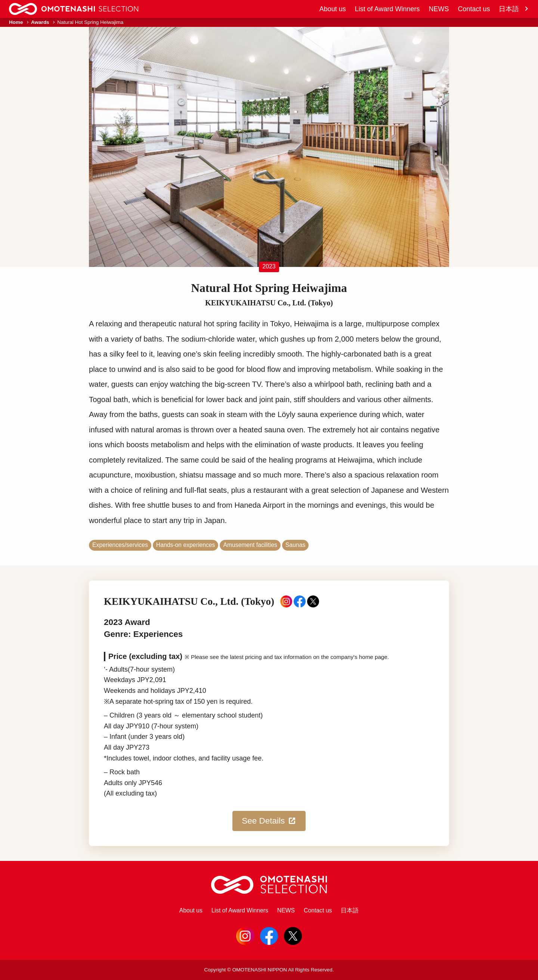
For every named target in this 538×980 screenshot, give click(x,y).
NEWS (439, 9)
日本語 (514, 9)
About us (333, 9)
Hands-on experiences (186, 545)
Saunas (295, 545)
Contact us (474, 9)
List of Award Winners (387, 9)
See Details (269, 821)
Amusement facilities (250, 545)
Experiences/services (120, 545)
